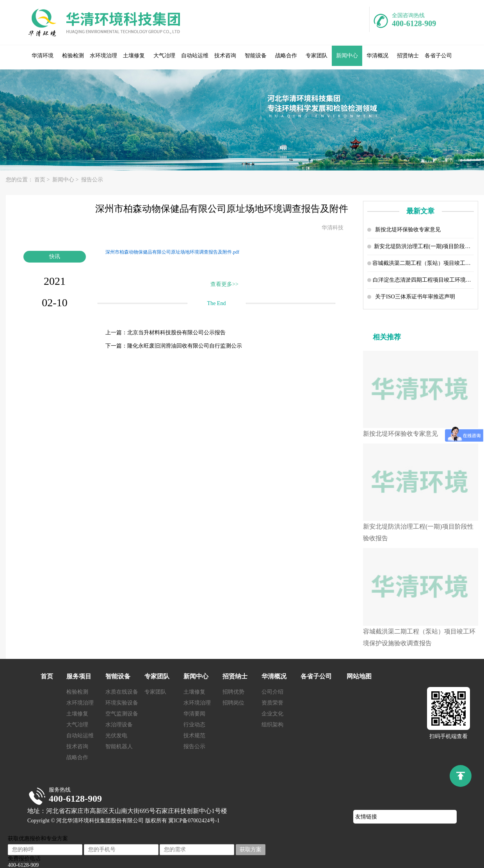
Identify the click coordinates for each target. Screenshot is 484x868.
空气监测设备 (122, 714)
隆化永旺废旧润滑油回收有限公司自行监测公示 (185, 346)
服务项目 (79, 676)
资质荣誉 (272, 703)
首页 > (43, 180)
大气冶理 (164, 56)
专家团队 (317, 56)
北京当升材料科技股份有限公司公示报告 (176, 333)
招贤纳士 (408, 56)
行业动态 (194, 725)
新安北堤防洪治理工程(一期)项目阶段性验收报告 (424, 246)
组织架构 (272, 725)
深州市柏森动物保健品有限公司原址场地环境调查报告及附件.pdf (172, 252)
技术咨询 (225, 56)
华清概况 (377, 56)
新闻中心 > (66, 180)
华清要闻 (194, 714)
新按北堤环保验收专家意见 (408, 230)
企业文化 (272, 714)
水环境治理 (103, 56)
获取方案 (251, 849)
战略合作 (286, 56)
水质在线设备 (122, 692)
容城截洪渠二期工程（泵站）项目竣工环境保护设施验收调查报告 (423, 263)
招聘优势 (233, 692)
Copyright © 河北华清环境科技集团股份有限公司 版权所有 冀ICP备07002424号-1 (124, 821)
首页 (47, 676)
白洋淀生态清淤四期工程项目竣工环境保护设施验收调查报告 (423, 280)
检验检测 (73, 56)
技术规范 (194, 736)
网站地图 (359, 676)
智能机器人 (119, 746)
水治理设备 (119, 725)
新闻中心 (347, 56)
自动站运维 (195, 56)
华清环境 (43, 56)
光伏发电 (116, 736)
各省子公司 (438, 56)
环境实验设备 (122, 703)
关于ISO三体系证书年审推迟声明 (415, 297)
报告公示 (93, 180)
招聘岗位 (233, 703)
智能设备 (256, 56)
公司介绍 (272, 692)
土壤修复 (134, 56)
